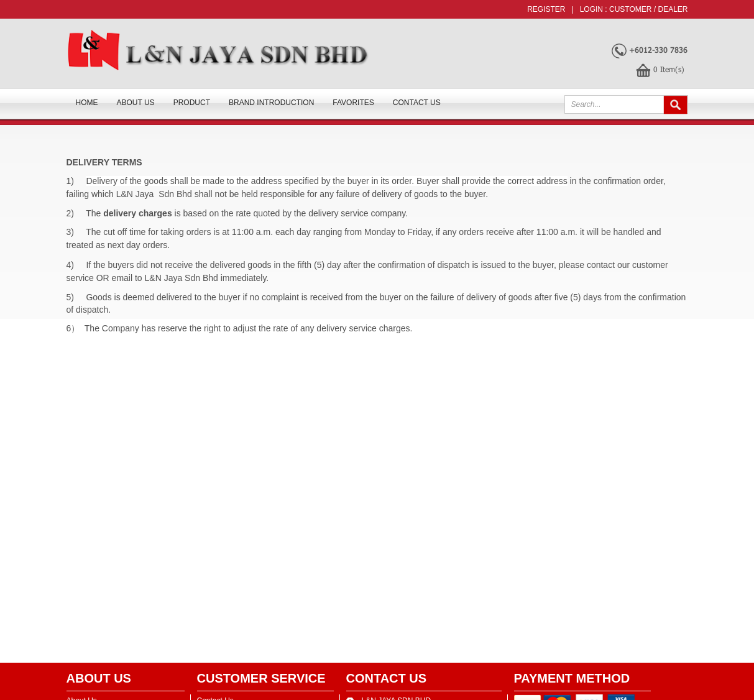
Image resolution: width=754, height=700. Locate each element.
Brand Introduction (271, 103)
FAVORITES (353, 103)
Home (87, 103)
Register (546, 9)
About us (136, 103)
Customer (630, 9)
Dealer (673, 9)
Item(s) (669, 69)
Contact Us (417, 103)
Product (192, 103)
